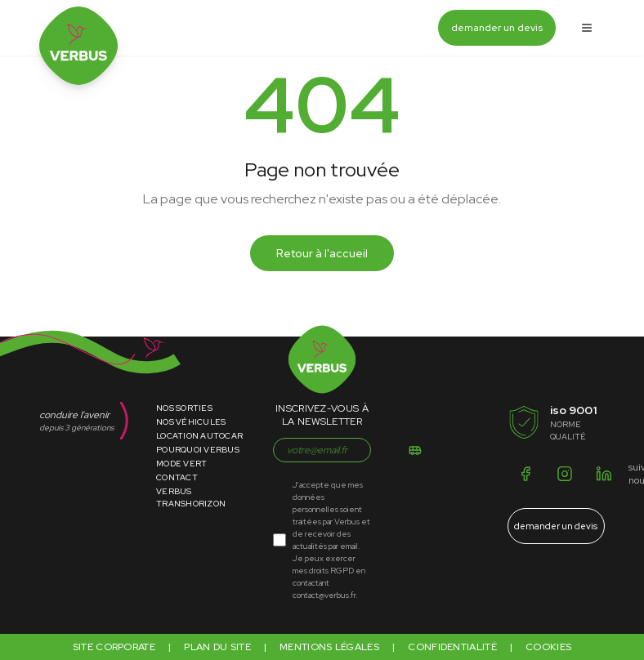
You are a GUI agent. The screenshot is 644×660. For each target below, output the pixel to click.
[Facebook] (525, 474)
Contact (177, 477)
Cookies (548, 647)
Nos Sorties (184, 408)
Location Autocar (199, 436)
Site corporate (114, 647)
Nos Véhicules (191, 422)
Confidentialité (452, 647)
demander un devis (497, 28)
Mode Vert (181, 464)
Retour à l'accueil (322, 253)
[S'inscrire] (415, 450)
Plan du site (217, 647)
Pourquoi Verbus (198, 450)
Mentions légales (329, 647)
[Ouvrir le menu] (587, 28)
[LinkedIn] (604, 474)
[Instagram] (565, 474)
